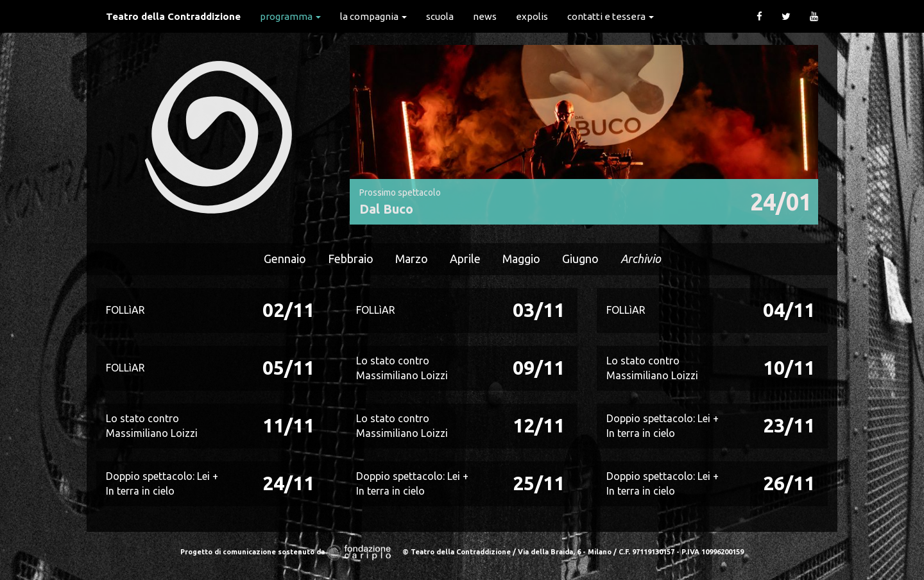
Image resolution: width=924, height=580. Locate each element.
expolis (532, 16)
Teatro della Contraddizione (173, 16)
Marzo (412, 259)
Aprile (465, 259)
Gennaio (285, 259)
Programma (290, 16)
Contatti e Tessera (611, 16)
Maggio (521, 259)
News (485, 16)
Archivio (641, 259)
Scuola (440, 16)
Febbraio (351, 259)
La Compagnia (373, 16)
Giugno (580, 259)
